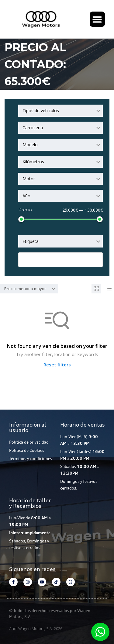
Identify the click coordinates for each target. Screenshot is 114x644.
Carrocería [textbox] (33, 128)
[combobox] (60, 111)
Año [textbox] (26, 196)
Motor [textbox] (29, 179)
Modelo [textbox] (30, 145)
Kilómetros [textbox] (33, 162)
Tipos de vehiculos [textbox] (41, 111)
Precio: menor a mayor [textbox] (25, 289)
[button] (97, 19)
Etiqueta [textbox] (31, 241)
